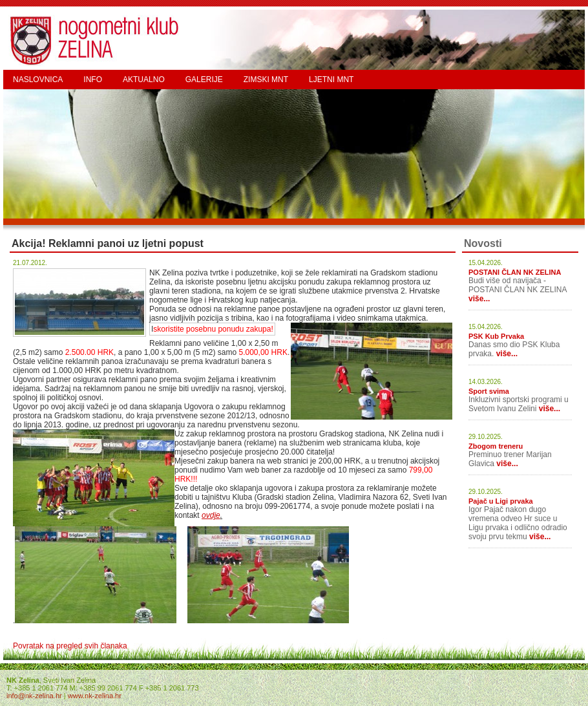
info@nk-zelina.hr (34, 696)
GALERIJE (204, 80)
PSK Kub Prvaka (496, 336)
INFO (93, 80)
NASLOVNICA (38, 80)
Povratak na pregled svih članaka (70, 646)
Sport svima (489, 391)
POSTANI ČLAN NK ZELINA (515, 272)
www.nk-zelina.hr (95, 696)
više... (479, 299)
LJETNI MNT (331, 80)
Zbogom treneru (496, 446)
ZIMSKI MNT (266, 80)
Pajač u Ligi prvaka (501, 501)
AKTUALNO (144, 80)
